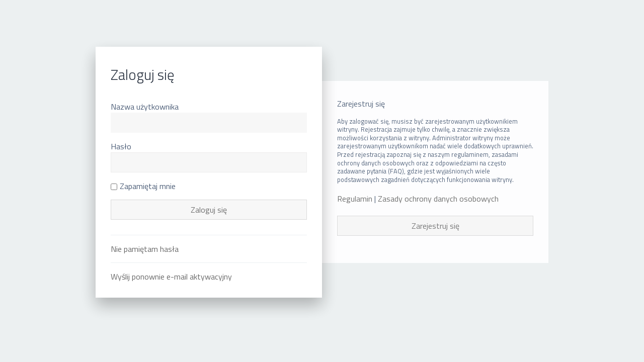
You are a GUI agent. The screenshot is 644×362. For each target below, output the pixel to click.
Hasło (121, 146)
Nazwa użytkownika (145, 107)
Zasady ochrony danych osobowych (438, 199)
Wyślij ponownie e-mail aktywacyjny (171, 277)
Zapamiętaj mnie (143, 186)
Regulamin (355, 199)
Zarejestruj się (435, 226)
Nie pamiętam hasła (145, 249)
